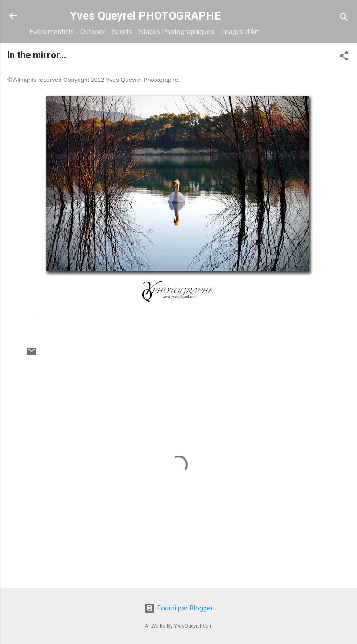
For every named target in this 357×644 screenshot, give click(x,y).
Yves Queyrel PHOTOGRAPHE (145, 16)
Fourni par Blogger (178, 608)
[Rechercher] (344, 19)
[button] (344, 57)
